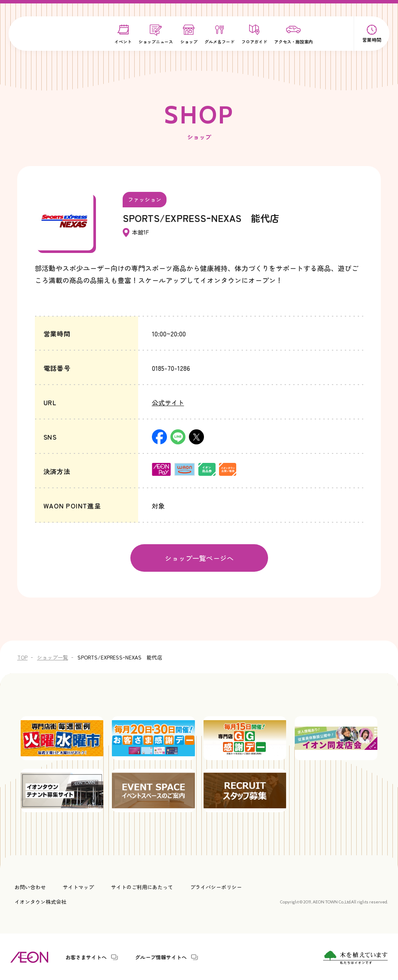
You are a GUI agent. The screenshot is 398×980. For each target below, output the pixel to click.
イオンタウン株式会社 (40, 901)
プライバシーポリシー (216, 886)
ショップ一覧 (52, 656)
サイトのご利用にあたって (142, 886)
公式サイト (168, 402)
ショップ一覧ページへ (199, 558)
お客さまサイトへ (86, 956)
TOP (22, 656)
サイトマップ (78, 886)
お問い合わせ (30, 886)
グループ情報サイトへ (161, 956)
